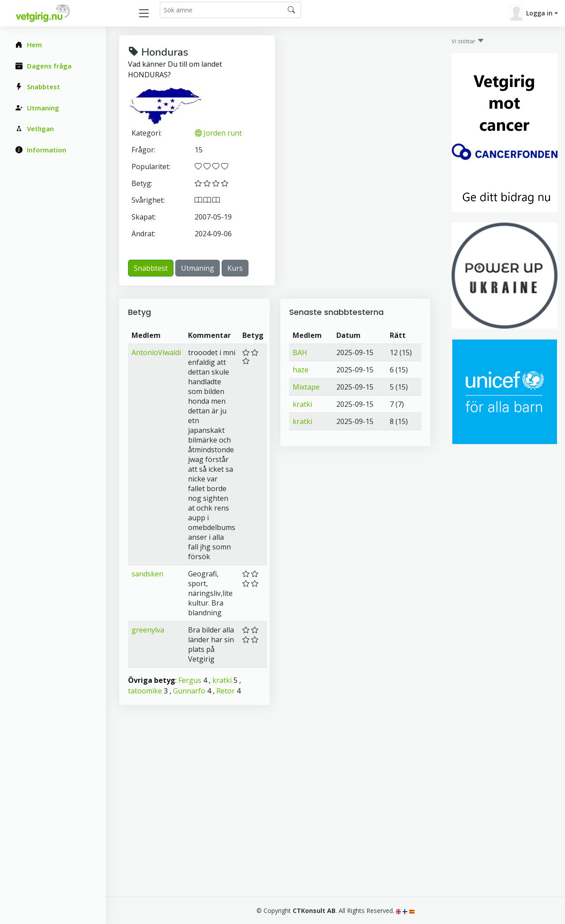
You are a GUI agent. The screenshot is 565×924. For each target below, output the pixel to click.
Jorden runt (218, 133)
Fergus (190, 680)
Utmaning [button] (198, 268)
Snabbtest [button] (151, 268)
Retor (226, 691)
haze (301, 370)
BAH (300, 352)
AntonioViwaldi (156, 352)
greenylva (148, 630)
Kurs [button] (235, 268)
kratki (222, 680)
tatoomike (145, 691)
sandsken (147, 574)
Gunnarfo (189, 691)
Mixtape (306, 387)
